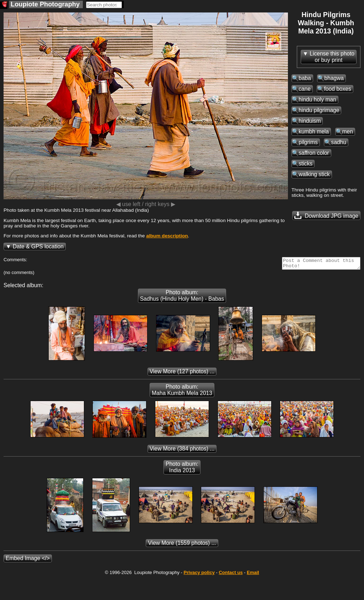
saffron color (314, 153)
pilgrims (308, 142)
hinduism (310, 121)
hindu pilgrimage (319, 110)
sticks (306, 164)
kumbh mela (314, 131)
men (348, 131)
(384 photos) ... (182, 451)
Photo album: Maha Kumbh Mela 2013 (182, 392)
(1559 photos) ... (182, 545)
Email (253, 575)
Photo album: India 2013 (182, 469)
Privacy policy (199, 575)
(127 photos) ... (182, 373)
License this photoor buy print (332, 57)
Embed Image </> (28, 560)
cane (305, 89)
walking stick (314, 174)
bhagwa (334, 78)
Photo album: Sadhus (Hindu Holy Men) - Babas (182, 298)
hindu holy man (317, 99)
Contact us (231, 575)
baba (305, 78)
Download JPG (326, 215)
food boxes (337, 89)
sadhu (339, 142)
